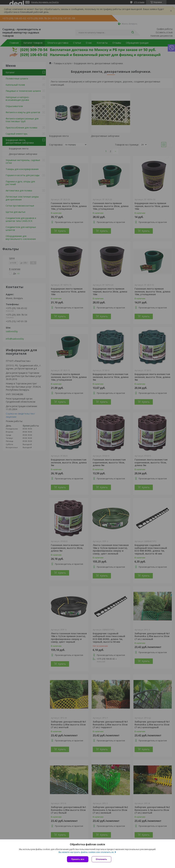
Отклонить (101, 859)
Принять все (78, 859)
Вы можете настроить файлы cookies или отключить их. (86, 852)
